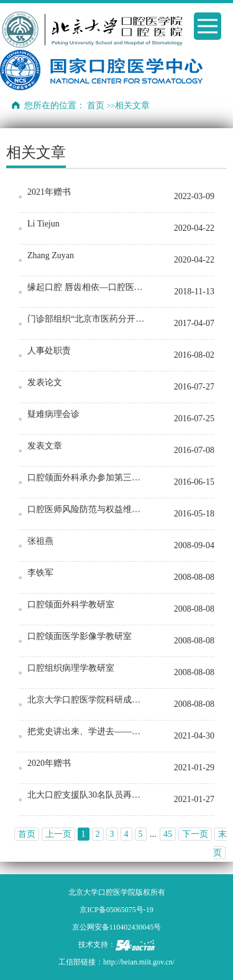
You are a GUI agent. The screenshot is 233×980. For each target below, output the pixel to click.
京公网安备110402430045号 (117, 927)
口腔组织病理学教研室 (71, 668)
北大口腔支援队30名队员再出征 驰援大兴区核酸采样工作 (88, 795)
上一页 (58, 834)
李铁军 (40, 573)
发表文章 (45, 446)
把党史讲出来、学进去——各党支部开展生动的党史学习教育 (88, 731)
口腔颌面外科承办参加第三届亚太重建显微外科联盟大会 (88, 478)
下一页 (195, 834)
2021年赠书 (49, 192)
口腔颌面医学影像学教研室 (80, 636)
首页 (96, 105)
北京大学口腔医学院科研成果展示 (88, 700)
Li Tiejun (43, 224)
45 (168, 834)
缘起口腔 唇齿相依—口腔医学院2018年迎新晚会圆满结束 (88, 287)
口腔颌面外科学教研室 (71, 604)
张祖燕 (40, 541)
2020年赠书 (49, 763)
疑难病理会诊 (53, 414)
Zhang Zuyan (51, 255)
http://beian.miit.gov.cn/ (139, 962)
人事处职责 (49, 351)
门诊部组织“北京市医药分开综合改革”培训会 (88, 319)
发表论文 (45, 382)
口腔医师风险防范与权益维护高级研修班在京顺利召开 (88, 509)
